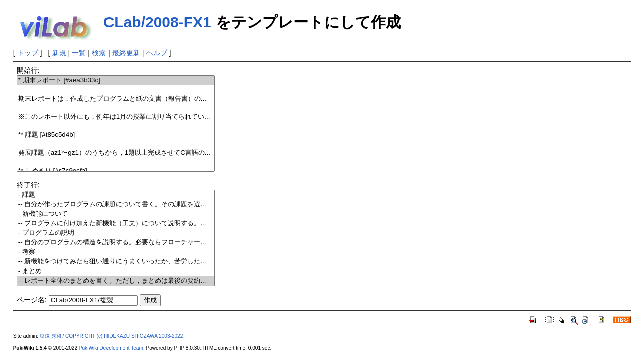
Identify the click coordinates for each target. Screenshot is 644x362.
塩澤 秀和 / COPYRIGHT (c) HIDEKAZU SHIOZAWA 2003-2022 (111, 336)
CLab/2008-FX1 (157, 22)
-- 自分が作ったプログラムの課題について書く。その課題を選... (116, 204)
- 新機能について (116, 214)
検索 (99, 53)
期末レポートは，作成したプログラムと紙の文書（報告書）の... (116, 99)
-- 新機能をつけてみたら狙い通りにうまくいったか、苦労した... (116, 262)
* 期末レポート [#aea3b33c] (116, 81)
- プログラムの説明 (116, 233)
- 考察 (116, 252)
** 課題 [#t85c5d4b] (116, 135)
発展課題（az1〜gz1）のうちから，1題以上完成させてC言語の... (116, 153)
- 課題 (116, 195)
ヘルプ (157, 53)
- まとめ (116, 271)
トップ (28, 53)
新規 (59, 53)
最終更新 (126, 53)
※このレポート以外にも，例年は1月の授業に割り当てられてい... (116, 117)
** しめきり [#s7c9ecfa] (116, 171)
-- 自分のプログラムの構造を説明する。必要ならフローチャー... (116, 243)
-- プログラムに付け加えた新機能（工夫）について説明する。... (116, 223)
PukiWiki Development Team (111, 348)
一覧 (79, 53)
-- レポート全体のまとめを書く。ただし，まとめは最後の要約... (116, 281)
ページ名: (32, 300)
